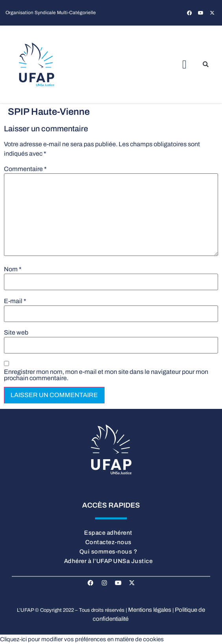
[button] (185, 64)
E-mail (15, 301)
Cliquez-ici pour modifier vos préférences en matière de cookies (82, 639)
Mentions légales (150, 610)
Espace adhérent (108, 533)
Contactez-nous (108, 542)
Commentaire (25, 169)
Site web (16, 333)
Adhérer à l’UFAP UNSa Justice (108, 561)
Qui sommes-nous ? (108, 552)
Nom (13, 269)
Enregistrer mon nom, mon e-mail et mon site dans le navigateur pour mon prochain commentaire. (106, 375)
